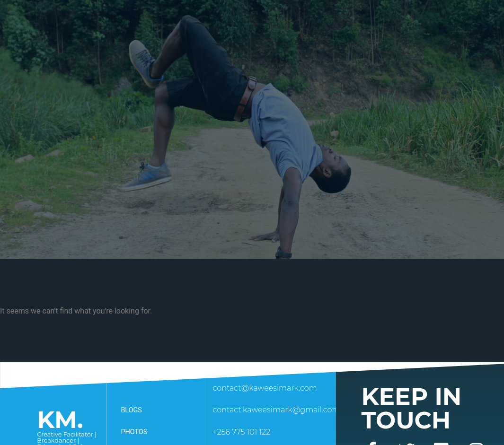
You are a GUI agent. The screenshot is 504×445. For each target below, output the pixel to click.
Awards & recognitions (357, 19)
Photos (134, 432)
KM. (60, 420)
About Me (129, 19)
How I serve (188, 19)
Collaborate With (262, 19)
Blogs (131, 410)
